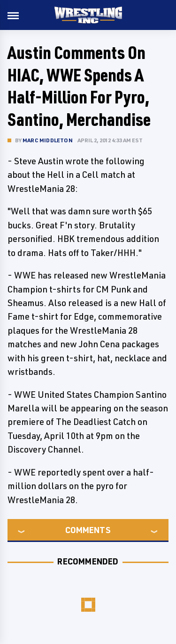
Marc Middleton (48, 140)
